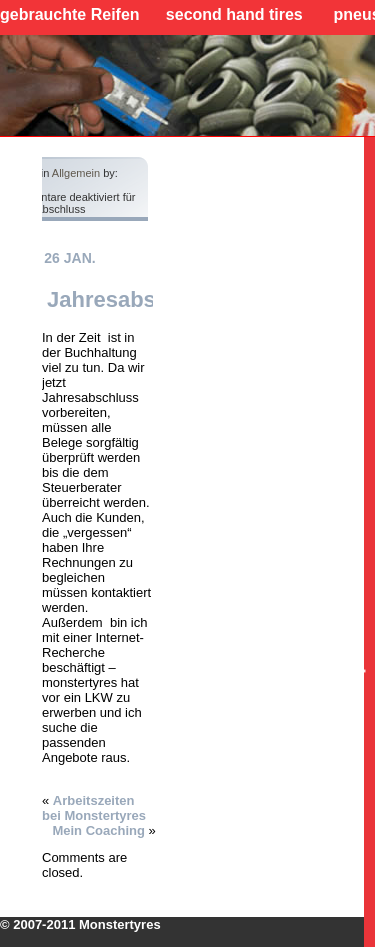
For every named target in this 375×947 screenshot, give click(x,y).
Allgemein (76, 173)
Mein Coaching (98, 830)
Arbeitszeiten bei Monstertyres (94, 808)
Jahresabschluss (136, 299)
